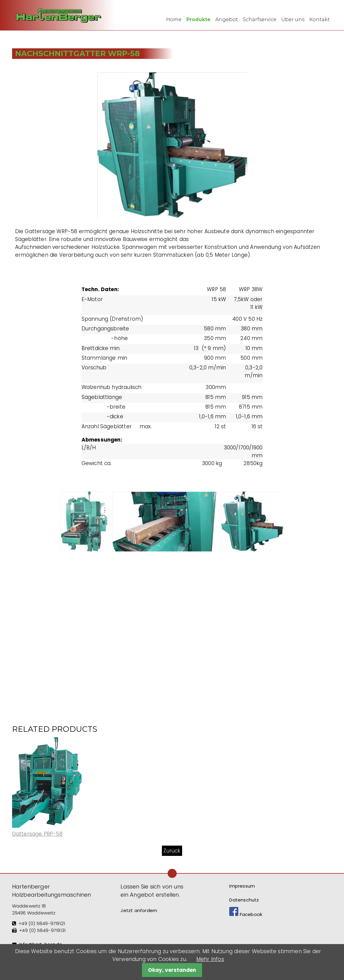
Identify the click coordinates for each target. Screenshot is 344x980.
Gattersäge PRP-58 (37, 834)
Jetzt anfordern (139, 910)
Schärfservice (260, 19)
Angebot (227, 19)
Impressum (242, 886)
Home (174, 19)
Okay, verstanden (172, 970)
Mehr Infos (210, 959)
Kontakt (320, 19)
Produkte (198, 19)
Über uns (293, 19)
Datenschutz (244, 900)
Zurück (172, 851)
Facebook (246, 914)
